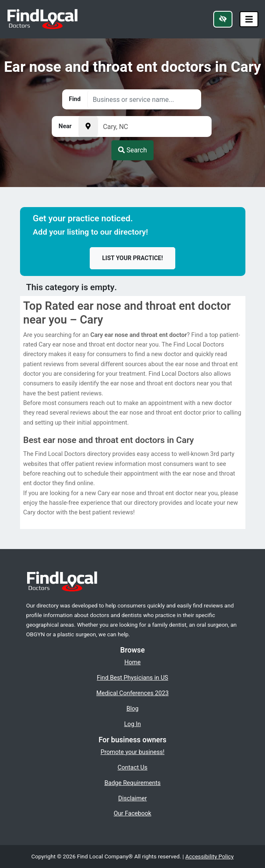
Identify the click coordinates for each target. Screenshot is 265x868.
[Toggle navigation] (249, 19)
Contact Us (133, 767)
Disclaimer (132, 798)
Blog (132, 709)
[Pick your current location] (88, 127)
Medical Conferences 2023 (132, 693)
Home (132, 662)
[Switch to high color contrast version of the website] (223, 19)
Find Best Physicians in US (132, 678)
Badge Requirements (132, 783)
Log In (133, 724)
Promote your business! (132, 752)
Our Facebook (133, 813)
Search (132, 150)
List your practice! (133, 258)
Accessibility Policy (209, 856)
